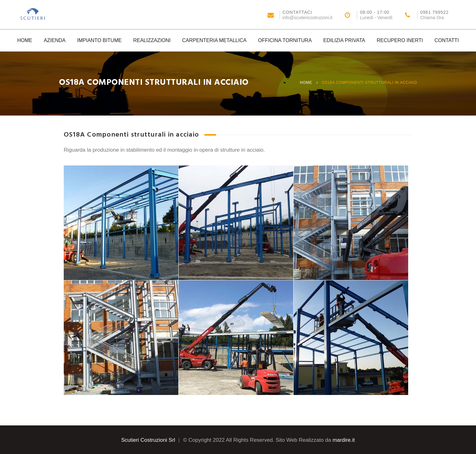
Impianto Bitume (99, 40)
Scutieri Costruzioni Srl (148, 440)
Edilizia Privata (344, 40)
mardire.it (344, 440)
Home (25, 40)
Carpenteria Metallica (214, 40)
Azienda (54, 40)
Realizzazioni (152, 40)
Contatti (447, 40)
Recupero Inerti (400, 40)
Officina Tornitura (285, 40)
